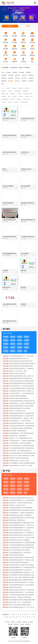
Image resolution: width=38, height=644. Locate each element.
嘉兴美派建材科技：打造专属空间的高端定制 (21, 433)
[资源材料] (6, 438)
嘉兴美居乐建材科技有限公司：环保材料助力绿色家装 (22, 533)
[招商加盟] (6, 361)
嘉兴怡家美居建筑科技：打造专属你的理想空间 (22, 567)
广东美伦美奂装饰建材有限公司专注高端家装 (21, 595)
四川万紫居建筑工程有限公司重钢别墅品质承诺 (22, 463)
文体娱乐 (17, 78)
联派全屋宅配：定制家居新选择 (18, 431)
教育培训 (4, 75)
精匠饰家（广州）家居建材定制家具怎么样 (21, 438)
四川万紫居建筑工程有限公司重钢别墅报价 (21, 428)
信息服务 (11, 78)
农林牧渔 (31, 78)
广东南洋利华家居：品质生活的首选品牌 (20, 443)
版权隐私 (31, 622)
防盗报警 (21, 88)
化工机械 (19, 94)
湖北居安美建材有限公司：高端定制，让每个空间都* (22, 418)
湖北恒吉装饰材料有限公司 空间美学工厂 (20, 530)
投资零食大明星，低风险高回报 (18, 436)
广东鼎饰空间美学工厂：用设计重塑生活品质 (21, 393)
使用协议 (25, 622)
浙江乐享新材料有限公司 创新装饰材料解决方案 (22, 453)
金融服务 (28, 72)
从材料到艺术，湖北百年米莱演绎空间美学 (21, 503)
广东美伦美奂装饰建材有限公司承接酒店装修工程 (22, 545)
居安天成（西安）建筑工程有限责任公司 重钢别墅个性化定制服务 (22, 577)
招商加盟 (22, 72)
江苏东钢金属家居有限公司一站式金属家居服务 (22, 500)
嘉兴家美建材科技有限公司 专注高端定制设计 (21, 416)
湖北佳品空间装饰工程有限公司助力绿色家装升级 (22, 565)
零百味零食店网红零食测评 (16, 555)
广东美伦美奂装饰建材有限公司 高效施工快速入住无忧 (22, 388)
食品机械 (14, 97)
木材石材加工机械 (28, 94)
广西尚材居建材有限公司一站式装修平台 (20, 552)
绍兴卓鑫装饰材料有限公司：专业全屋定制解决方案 (22, 592)
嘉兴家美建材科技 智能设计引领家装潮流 (20, 515)
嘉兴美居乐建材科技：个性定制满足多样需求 (21, 386)
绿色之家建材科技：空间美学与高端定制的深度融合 (22, 513)
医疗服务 (11, 75)
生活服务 (8, 72)
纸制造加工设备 (29, 97)
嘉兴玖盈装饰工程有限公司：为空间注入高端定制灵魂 (22, 538)
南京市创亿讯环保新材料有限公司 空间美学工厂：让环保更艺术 (22, 498)
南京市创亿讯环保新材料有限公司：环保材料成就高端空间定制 (22, 582)
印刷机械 (4, 97)
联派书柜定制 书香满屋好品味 (17, 520)
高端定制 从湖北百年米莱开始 (17, 373)
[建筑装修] (6, 356)
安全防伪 (8, 88)
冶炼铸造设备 (26, 99)
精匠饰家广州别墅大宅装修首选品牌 (19, 458)
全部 (3, 72)
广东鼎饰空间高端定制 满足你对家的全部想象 (21, 381)
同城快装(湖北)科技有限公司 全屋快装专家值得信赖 (22, 413)
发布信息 (10, 26)
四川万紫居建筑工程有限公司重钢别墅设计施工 (22, 575)
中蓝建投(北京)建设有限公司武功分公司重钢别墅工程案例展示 (22, 406)
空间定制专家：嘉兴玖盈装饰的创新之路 (20, 451)
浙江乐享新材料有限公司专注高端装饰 (19, 550)
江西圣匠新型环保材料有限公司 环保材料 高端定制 (22, 391)
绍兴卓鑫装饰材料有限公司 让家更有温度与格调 (22, 543)
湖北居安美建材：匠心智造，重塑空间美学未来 (22, 403)
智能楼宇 (4, 91)
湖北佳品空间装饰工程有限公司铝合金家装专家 (22, 364)
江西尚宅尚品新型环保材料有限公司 (19, 398)
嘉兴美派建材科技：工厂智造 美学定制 (20, 421)
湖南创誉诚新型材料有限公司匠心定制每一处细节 (22, 376)
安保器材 (14, 88)
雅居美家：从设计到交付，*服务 (18, 371)
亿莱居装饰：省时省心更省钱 (17, 505)
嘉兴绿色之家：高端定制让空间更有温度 (20, 597)
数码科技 (4, 78)
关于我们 (7, 622)
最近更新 (10, 624)
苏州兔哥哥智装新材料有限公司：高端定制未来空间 (22, 369)
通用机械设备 (18, 91)
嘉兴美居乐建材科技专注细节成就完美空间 (21, 361)
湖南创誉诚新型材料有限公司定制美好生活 (21, 378)
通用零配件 (26, 91)
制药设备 (19, 99)
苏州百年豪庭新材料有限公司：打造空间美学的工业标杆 (22, 528)
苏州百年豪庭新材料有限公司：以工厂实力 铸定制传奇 (22, 607)
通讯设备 (28, 68)
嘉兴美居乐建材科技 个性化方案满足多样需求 (21, 548)
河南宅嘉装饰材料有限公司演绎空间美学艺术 (21, 535)
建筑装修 (4, 81)
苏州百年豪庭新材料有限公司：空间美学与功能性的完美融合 (22, 356)
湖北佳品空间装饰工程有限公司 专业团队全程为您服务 (22, 590)
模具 (9, 97)
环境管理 (31, 81)
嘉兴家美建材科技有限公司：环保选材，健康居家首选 (22, 560)
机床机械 (4, 102)
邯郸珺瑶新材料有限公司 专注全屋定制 (20, 408)
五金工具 (10, 102)
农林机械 (21, 97)
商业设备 (12, 99)
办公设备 (10, 91)
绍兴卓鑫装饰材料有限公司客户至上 (19, 359)
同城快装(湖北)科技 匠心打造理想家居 (19, 540)
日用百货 (24, 75)
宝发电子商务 (14, 68)
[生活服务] (6, 555)
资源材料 (24, 81)
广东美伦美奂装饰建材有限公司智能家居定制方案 (22, 448)
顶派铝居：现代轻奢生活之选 (17, 411)
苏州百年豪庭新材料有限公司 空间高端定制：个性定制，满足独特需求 (22, 383)
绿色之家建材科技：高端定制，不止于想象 (21, 466)
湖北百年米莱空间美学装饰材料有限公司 (20, 605)
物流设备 (17, 102)
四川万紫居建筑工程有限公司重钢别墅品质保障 (22, 600)
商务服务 (15, 72)
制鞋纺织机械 (5, 99)
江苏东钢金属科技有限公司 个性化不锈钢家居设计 (22, 585)
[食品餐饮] (6, 436)
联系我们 (13, 622)
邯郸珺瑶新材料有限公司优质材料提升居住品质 (22, 510)
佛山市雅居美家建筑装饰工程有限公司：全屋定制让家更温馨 (22, 572)
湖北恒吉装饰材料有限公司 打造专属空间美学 (21, 557)
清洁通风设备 (24, 102)
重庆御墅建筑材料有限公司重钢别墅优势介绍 (21, 523)
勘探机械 (12, 94)
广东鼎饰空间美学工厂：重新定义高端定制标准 (22, 441)
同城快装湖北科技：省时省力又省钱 (19, 461)
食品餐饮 (31, 75)
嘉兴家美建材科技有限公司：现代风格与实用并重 (22, 423)
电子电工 (17, 81)
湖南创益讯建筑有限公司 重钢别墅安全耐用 (21, 366)
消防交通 (27, 88)
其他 (3, 84)
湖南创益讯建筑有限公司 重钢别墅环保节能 (21, 580)
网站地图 (16, 624)
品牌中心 (21, 68)
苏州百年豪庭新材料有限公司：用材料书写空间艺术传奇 (22, 525)
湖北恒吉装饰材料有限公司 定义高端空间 (20, 570)
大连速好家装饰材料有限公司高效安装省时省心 (22, 401)
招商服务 (19, 622)
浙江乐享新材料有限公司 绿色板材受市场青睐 (21, 446)
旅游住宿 (17, 75)
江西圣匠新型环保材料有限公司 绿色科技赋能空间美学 (22, 426)
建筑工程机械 (5, 94)
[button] (16, 19)
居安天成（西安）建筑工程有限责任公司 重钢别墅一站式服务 (22, 456)
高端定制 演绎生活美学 (15, 587)
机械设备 (11, 81)
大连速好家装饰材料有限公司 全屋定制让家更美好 (22, 518)
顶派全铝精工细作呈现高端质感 (18, 396)
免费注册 (28, 26)
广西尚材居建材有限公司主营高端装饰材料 (21, 508)
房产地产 (24, 78)
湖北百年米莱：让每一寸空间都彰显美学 (20, 602)
